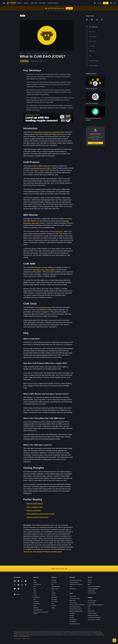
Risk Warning (36, 604)
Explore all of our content (59, 569)
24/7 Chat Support (92, 601)
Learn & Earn (73, 596)
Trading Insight (91, 591)
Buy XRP (72, 617)
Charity (53, 608)
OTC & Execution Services (94, 587)
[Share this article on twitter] (87, 20)
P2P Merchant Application (76, 580)
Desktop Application (38, 610)
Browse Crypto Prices (75, 598)
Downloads (36, 608)
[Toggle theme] (115, 3)
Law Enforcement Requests (94, 617)
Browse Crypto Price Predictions (77, 605)
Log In (99, 3)
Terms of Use (99, 635)
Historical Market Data (93, 589)
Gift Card (54, 595)
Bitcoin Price (73, 601)
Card (53, 591)
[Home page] (11, 3)
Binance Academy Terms (24, 636)
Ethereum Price (73, 603)
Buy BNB (72, 615)
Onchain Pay (73, 589)
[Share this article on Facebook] (92, 20)
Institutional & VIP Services (76, 584)
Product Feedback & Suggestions (96, 605)
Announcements (37, 584)
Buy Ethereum (73, 622)
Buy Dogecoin (73, 620)
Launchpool (54, 597)
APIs (89, 609)
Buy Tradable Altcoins (75, 624)
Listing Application (74, 582)
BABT (53, 604)
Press (35, 589)
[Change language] (111, 3)
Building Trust (37, 597)
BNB (89, 584)
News (35, 587)
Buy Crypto (54, 582)
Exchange (54, 580)
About (35, 580)
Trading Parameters (92, 613)
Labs (71, 587)
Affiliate (90, 580)
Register (106, 3)
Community (36, 601)
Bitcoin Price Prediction (75, 607)
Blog (34, 599)
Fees (89, 607)
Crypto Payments (56, 587)
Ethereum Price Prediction (76, 609)
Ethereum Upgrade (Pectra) (76, 611)
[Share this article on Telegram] (97, 20)
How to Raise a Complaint (94, 620)
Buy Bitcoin (72, 613)
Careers (35, 582)
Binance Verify (91, 611)
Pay (52, 584)
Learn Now (69, 8)
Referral (90, 582)
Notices (35, 606)
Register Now (95, 143)
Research (54, 606)
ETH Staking (54, 601)
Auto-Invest (54, 599)
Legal (35, 591)
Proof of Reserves (92, 593)
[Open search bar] (94, 3)
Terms (35, 593)
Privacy (35, 595)
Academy (54, 593)
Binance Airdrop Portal (93, 615)
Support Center (91, 603)
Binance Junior (55, 589)
